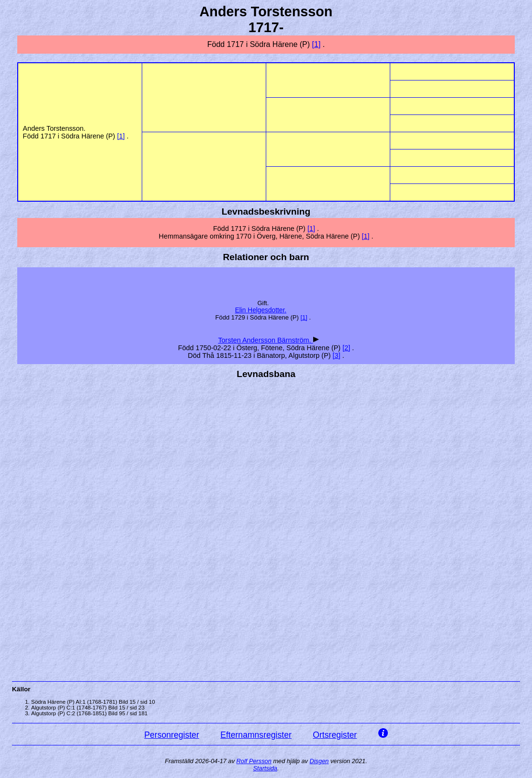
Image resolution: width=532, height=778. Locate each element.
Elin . (261, 310)
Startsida (265, 768)
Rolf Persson (254, 761)
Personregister (171, 735)
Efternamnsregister (256, 735)
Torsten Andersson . (265, 340)
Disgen (319, 761)
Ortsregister (335, 735)
